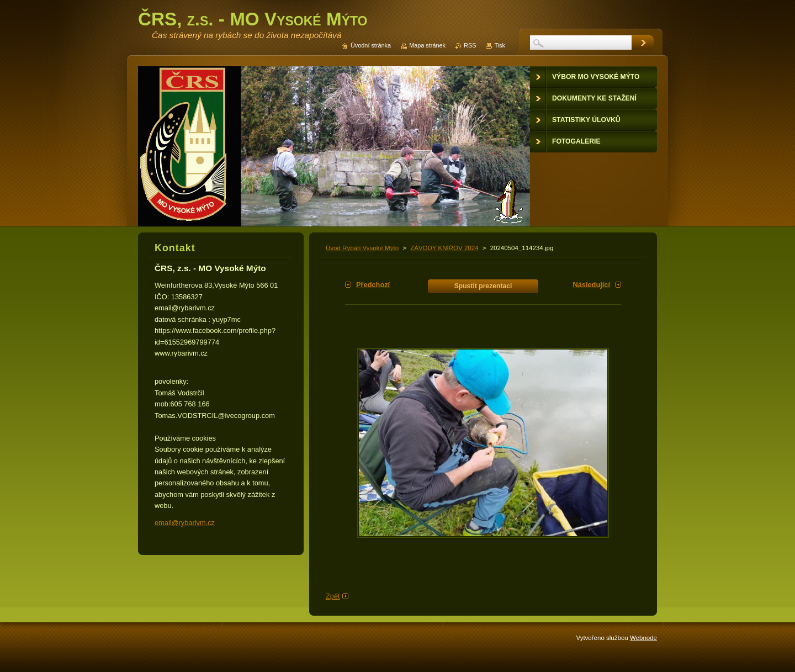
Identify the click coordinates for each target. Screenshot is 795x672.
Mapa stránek (427, 45)
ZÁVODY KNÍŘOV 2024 (444, 248)
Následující (591, 285)
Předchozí (373, 285)
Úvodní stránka (371, 45)
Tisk (500, 45)
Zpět (333, 596)
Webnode (643, 638)
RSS (470, 45)
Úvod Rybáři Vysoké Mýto (362, 248)
